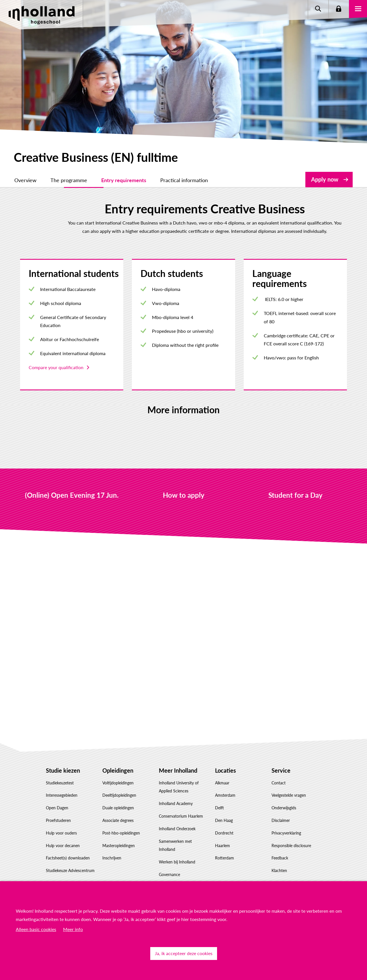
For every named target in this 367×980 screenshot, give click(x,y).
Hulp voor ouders (61, 833)
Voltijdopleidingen (118, 783)
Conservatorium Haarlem (181, 816)
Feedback (280, 858)
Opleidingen (118, 770)
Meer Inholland (178, 770)
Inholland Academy (176, 803)
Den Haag (224, 820)
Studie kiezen (63, 770)
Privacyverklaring (286, 833)
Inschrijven (112, 858)
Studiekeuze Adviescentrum (70, 870)
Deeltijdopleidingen (119, 795)
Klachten (279, 870)
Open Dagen (57, 808)
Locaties (226, 770)
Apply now (325, 179)
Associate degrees (118, 820)
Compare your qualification (56, 367)
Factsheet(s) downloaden (68, 858)
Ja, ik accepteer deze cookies (184, 953)
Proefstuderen (58, 820)
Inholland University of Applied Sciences (179, 787)
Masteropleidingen (119, 846)
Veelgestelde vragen (289, 795)
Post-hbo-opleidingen (121, 833)
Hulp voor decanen (63, 846)
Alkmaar (222, 783)
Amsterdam (225, 795)
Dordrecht (224, 833)
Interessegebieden (62, 795)
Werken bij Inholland (177, 862)
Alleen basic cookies (36, 929)
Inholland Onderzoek (177, 829)
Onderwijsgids (284, 808)
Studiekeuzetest (60, 783)
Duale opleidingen (118, 808)
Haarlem (222, 846)
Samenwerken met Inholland (175, 845)
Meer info (73, 929)
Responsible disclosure (291, 846)
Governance (169, 874)
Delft (219, 808)
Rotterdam (225, 858)
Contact (279, 783)
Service (281, 770)
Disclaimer (281, 820)
